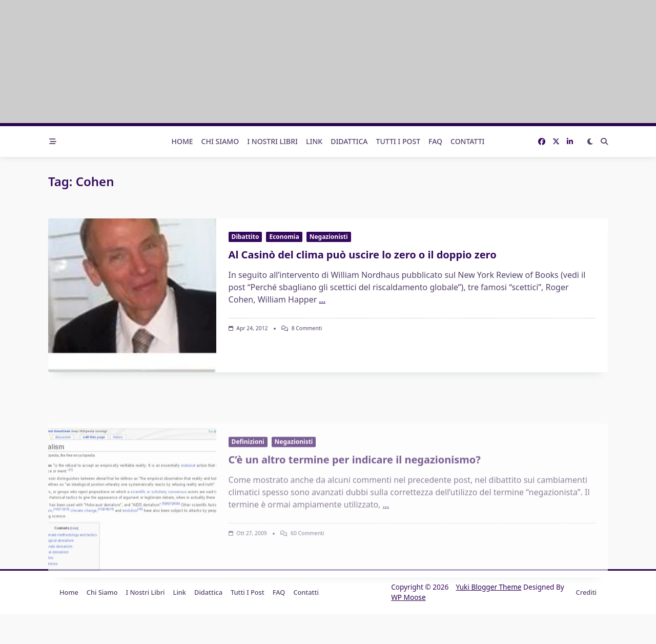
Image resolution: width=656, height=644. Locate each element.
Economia (284, 237)
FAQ (435, 141)
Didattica (349, 141)
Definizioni (248, 499)
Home (182, 141)
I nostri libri (272, 141)
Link (314, 141)
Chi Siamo (220, 141)
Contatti (468, 141)
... (322, 299)
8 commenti (307, 328)
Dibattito (245, 237)
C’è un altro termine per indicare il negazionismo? (355, 517)
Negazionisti (329, 237)
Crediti (586, 592)
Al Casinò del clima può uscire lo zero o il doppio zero (363, 255)
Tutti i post (398, 141)
